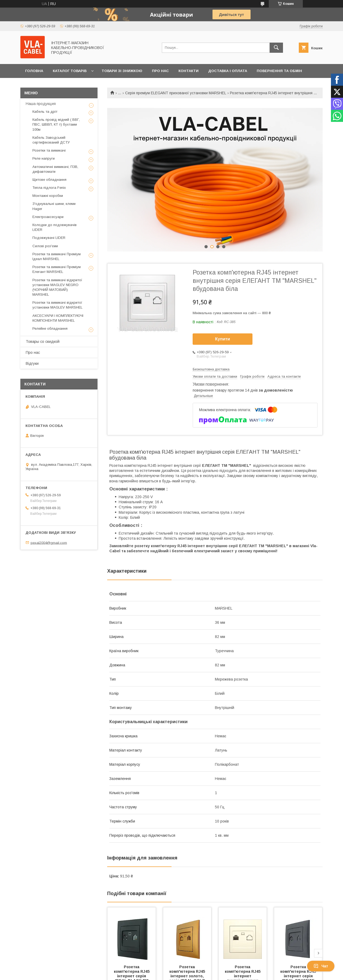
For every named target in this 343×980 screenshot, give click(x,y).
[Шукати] (276, 48)
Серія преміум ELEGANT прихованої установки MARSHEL (176, 93)
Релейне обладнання (50, 328)
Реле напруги (44, 158)
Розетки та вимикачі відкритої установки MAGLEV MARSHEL (57, 305)
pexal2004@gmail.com (49, 542)
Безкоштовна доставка (211, 369)
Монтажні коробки (48, 196)
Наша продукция (41, 104)
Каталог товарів (70, 71)
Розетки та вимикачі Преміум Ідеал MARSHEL (57, 256)
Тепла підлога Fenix (49, 188)
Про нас (160, 71)
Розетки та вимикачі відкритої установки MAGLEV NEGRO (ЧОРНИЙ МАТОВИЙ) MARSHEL (57, 287)
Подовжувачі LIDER (49, 238)
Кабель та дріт (45, 112)
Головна (34, 71)
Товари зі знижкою (122, 71)
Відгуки (32, 363)
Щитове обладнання (49, 180)
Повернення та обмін (279, 71)
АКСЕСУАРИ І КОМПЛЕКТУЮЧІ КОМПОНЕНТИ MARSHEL (58, 318)
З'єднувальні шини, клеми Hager (54, 206)
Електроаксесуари (48, 217)
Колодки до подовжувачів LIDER (55, 227)
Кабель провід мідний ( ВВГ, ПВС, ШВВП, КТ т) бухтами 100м (56, 124)
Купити (223, 339)
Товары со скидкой (43, 341)
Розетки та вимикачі (49, 150)
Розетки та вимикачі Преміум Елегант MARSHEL (57, 269)
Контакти (189, 71)
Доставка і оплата (228, 71)
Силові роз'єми (45, 246)
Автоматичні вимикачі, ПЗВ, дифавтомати (55, 169)
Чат (321, 966)
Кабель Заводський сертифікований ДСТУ (51, 140)
